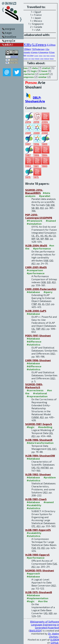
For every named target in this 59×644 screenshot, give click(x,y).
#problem (50, 477)
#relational (40, 393)
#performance (42, 248)
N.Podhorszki (47, 59)
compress (28, 77)
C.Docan (33, 59)
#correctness (35, 390)
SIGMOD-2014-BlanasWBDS (34, 191)
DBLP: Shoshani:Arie (35, 99)
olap (24, 71)
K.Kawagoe (43, 52)
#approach (33, 573)
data (35, 68)
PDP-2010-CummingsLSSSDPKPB (39, 216)
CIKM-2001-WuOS (36, 267)
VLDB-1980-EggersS (37, 555)
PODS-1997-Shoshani (38, 335)
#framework (34, 221)
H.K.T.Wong (30, 56)
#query (48, 292)
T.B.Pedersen (38, 49)
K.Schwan (26, 59)
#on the (43, 601)
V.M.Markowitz (24, 52)
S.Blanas (41, 56)
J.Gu (47, 49)
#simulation (34, 224)
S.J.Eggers (39, 44)
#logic (31, 427)
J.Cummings (53, 56)
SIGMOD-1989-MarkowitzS (34, 386)
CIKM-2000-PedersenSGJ (41, 289)
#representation (37, 396)
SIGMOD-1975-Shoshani (40, 570)
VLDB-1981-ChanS (36, 499)
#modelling (45, 427)
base (44, 71)
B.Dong (48, 56)
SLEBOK (55, 640)
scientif (44, 74)
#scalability (34, 505)
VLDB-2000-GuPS (36, 311)
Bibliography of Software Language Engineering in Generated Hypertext (45, 625)
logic (34, 71)
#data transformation (40, 443)
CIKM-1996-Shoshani (38, 360)
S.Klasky (42, 59)
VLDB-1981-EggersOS (38, 530)
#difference (34, 341)
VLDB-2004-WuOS (36, 245)
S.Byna (45, 56)
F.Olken (27, 49)
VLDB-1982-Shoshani (38, 474)
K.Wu (28, 44)
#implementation (38, 598)
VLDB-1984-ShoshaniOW (40, 456)
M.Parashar (37, 59)
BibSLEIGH (35, 631)
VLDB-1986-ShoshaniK (39, 440)
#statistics (34, 344)
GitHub (55, 643)
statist (46, 68)
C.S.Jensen (36, 56)
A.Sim (29, 59)
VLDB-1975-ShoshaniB (39, 592)
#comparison (35, 270)
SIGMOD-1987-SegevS (39, 424)
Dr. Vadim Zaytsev (54, 635)
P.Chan (52, 52)
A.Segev (34, 52)
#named (51, 221)
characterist (27, 74)
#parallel (45, 196)
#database (33, 292)
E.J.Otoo (51, 45)
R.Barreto (52, 59)
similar (42, 77)
